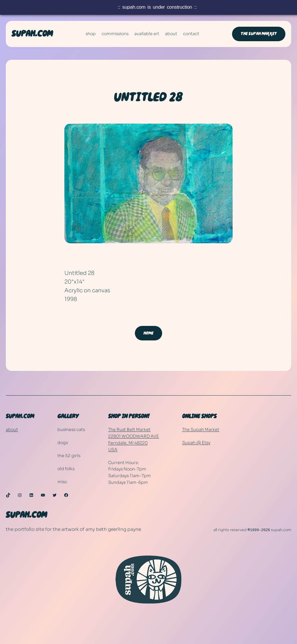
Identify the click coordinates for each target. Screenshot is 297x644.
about (12, 430)
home (149, 333)
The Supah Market (259, 34)
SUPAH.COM (32, 34)
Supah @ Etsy (196, 443)
